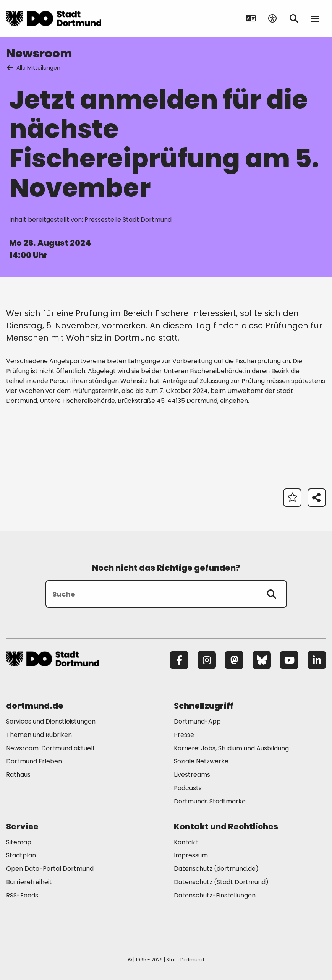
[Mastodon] (234, 660)
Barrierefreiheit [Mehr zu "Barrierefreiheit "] (29, 882)
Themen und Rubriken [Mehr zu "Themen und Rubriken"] (39, 735)
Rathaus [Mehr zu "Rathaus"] (18, 775)
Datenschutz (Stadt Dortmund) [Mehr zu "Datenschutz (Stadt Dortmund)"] (221, 882)
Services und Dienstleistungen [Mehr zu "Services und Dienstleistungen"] (51, 721)
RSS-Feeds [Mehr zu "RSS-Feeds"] (22, 895)
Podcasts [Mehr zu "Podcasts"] (188, 788)
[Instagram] (207, 660)
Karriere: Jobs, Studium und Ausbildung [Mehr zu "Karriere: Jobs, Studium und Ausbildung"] (231, 748)
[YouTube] (289, 660)
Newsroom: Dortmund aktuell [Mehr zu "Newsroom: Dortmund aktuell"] (50, 748)
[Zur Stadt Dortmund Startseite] (54, 18)
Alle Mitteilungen (34, 68)
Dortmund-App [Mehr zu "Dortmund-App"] (197, 721)
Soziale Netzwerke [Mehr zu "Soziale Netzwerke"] (201, 761)
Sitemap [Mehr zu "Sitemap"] (19, 842)
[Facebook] (179, 660)
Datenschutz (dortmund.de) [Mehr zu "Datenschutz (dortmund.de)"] (216, 869)
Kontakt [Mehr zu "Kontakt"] (186, 842)
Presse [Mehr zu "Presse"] (184, 735)
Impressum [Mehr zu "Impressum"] (191, 855)
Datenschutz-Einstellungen (215, 896)
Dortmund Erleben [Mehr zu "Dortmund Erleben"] (34, 761)
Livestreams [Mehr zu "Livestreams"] (192, 775)
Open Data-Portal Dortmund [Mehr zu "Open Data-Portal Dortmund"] (50, 869)
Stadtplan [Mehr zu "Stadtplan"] (21, 855)
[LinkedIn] (317, 660)
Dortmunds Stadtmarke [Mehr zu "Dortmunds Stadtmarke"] (210, 801)
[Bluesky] (262, 660)
